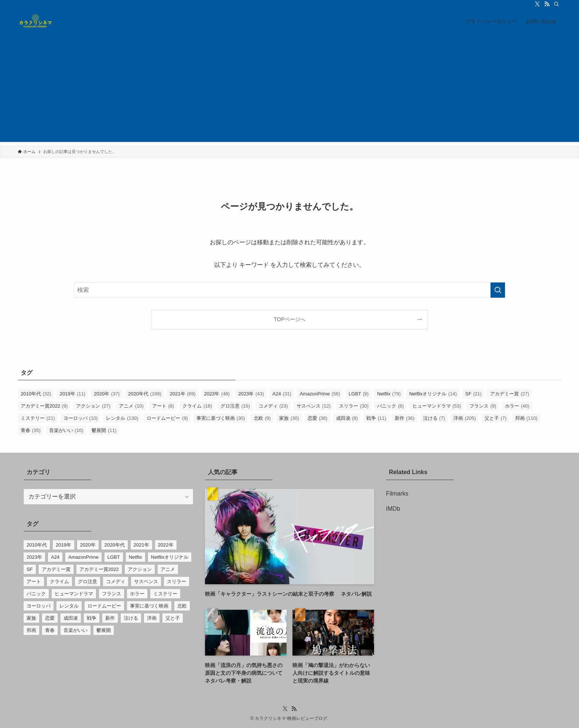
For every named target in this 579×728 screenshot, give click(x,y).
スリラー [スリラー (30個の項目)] (354, 406)
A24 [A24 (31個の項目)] (282, 394)
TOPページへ (289, 319)
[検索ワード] (289, 290)
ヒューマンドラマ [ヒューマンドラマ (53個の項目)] (437, 406)
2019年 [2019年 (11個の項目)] (73, 394)
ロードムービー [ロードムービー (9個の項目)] (167, 418)
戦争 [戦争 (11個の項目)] (376, 418)
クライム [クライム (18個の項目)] (197, 406)
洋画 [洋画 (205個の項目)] (465, 418)
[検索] (556, 4)
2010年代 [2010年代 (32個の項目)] (36, 394)
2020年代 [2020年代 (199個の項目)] (145, 394)
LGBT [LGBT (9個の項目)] (359, 394)
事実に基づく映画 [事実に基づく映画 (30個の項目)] (221, 418)
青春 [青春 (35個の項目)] (31, 430)
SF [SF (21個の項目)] (473, 394)
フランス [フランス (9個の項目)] (483, 406)
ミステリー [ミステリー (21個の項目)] (38, 418)
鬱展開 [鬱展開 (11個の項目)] (104, 430)
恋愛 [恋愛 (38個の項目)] (318, 418)
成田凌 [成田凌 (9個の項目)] (347, 418)
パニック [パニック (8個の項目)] (390, 406)
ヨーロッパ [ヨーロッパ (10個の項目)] (81, 418)
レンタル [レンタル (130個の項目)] (122, 418)
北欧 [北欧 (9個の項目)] (262, 418)
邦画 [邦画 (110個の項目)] (526, 418)
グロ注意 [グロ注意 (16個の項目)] (235, 406)
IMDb (393, 509)
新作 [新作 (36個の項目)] (405, 418)
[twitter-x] (537, 4)
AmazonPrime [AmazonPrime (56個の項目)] (320, 394)
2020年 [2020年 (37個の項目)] (107, 394)
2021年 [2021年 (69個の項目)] (183, 394)
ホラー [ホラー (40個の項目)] (517, 406)
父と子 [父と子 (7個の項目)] (496, 418)
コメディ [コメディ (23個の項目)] (273, 406)
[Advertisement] (289, 90)
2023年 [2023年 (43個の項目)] (251, 394)
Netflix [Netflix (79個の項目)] (389, 394)
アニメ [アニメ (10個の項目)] (131, 406)
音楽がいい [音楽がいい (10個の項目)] (66, 430)
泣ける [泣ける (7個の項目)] (434, 418)
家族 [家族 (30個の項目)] (289, 418)
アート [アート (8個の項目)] (163, 406)
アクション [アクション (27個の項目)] (93, 406)
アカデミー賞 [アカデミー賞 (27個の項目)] (510, 394)
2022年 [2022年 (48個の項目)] (217, 394)
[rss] (547, 4)
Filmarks (397, 494)
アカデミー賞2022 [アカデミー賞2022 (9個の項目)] (44, 406)
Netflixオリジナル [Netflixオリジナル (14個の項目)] (433, 394)
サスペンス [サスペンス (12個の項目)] (314, 406)
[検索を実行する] (498, 290)
